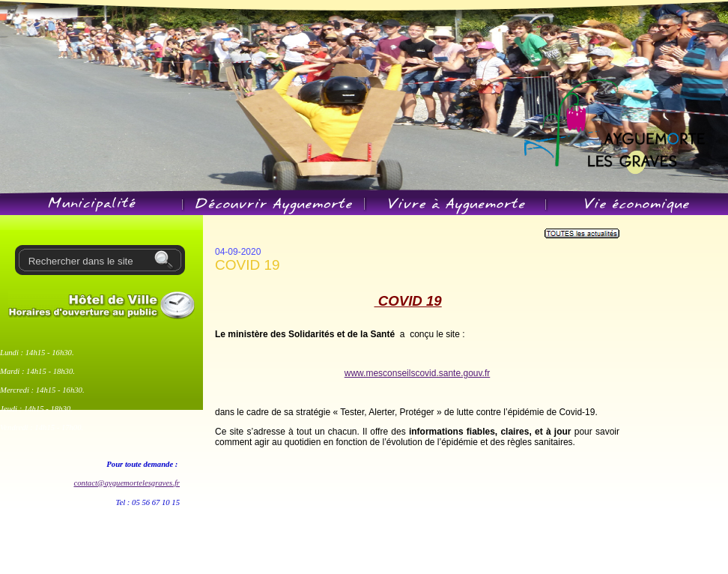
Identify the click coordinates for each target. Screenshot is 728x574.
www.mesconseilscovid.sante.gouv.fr (418, 373)
